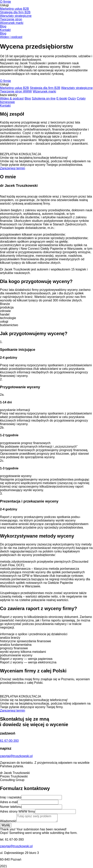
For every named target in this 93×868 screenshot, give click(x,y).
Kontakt (5, 30)
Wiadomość (8, 821)
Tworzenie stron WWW (16, 91)
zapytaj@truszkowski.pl (16, 846)
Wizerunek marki (12, 23)
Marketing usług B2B (14, 9)
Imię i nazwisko (11, 797)
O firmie (5, 2)
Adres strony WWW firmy (18, 811)
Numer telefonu (11, 807)
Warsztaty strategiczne (16, 16)
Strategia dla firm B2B (15, 12)
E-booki (62, 98)
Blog (3, 26)
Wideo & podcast (12, 98)
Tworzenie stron (11, 19)
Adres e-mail (9, 802)
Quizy (72, 98)
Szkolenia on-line (44, 98)
